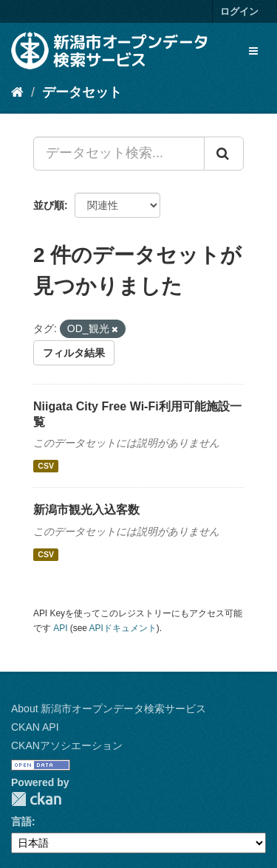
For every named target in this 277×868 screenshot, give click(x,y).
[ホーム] (17, 92)
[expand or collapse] (253, 51)
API (60, 628)
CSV (46, 466)
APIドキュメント (123, 628)
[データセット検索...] (119, 154)
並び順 (49, 205)
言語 (21, 821)
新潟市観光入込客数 (86, 510)
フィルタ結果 (74, 353)
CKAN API (35, 727)
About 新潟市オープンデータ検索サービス (109, 709)
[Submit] (224, 154)
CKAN (36, 799)
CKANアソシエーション (67, 745)
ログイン (239, 11)
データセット (82, 92)
